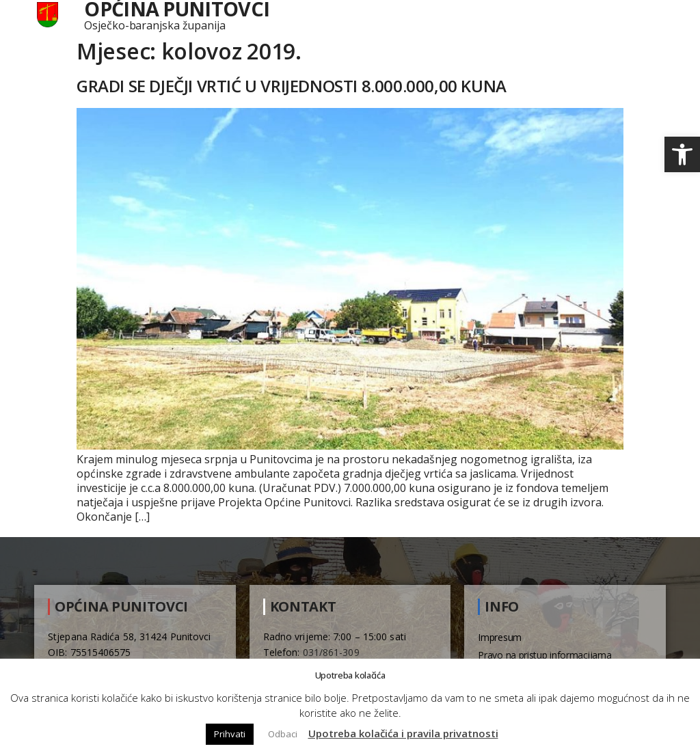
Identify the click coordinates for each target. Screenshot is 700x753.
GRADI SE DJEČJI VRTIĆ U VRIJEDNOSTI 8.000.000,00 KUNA (292, 86)
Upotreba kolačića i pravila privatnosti (403, 733)
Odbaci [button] (283, 734)
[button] (682, 154)
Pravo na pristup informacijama (544, 655)
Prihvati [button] (230, 734)
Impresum (500, 637)
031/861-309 (331, 652)
